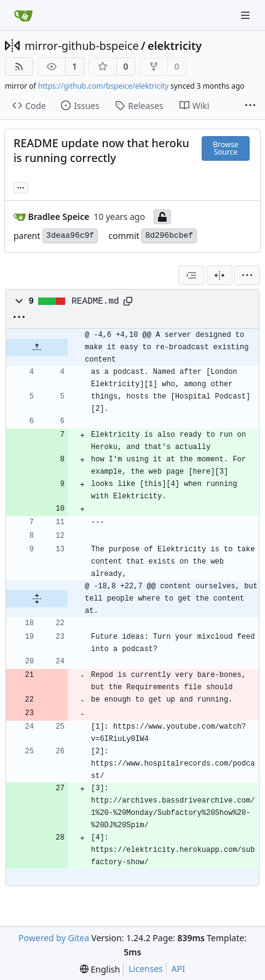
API (178, 969)
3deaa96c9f (70, 236)
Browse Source (225, 148)
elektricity (175, 46)
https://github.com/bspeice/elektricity (103, 86)
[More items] (250, 106)
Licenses (146, 969)
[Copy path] (128, 301)
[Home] (23, 15)
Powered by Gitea (54, 938)
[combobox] (191, 275)
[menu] (247, 275)
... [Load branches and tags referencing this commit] (21, 187)
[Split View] (220, 275)
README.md (96, 301)
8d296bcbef (169, 236)
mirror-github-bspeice (82, 46)
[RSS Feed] (19, 67)
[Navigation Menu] (247, 15)
